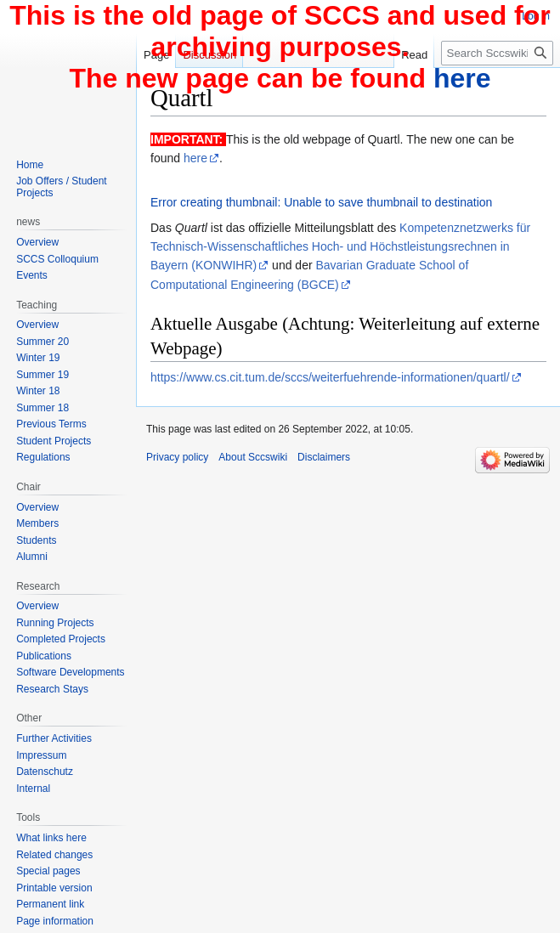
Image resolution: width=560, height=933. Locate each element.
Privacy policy (177, 457)
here (195, 158)
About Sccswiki (253, 457)
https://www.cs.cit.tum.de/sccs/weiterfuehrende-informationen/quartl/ (330, 377)
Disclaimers (324, 457)
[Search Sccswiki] (497, 53)
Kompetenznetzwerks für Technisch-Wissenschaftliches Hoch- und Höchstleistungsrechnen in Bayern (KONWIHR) (340, 247)
